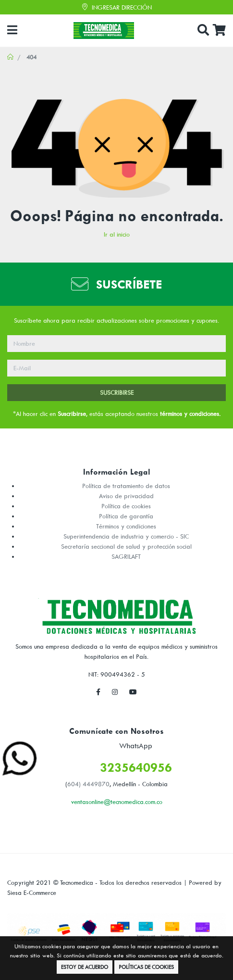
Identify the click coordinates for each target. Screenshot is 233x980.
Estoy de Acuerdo (85, 967)
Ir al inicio (117, 234)
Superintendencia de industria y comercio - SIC (126, 536)
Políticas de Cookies (146, 967)
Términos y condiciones (126, 526)
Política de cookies (126, 506)
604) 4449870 (88, 784)
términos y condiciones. (190, 414)
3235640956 (136, 767)
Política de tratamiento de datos (126, 486)
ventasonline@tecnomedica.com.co (117, 802)
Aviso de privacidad (126, 496)
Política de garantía (126, 516)
